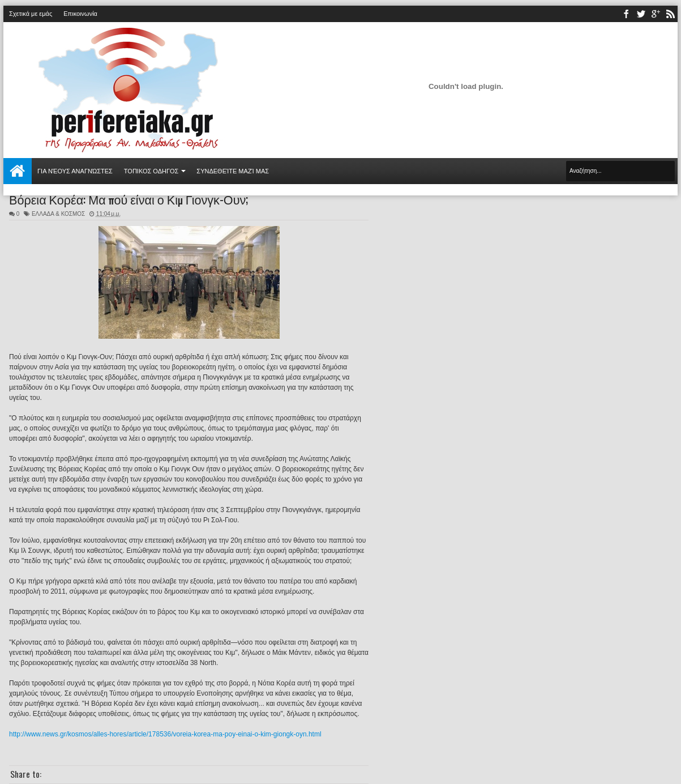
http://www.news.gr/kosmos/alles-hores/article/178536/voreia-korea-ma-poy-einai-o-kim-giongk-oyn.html (165, 734)
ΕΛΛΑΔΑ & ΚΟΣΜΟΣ (58, 214)
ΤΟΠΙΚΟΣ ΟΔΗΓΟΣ (151, 171)
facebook (626, 14)
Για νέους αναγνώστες (75, 171)
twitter (641, 14)
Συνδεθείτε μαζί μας (233, 171)
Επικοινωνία (80, 14)
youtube (656, 14)
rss (670, 14)
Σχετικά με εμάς (31, 14)
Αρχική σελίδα (18, 171)
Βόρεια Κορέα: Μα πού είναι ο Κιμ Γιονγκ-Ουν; (129, 199)
